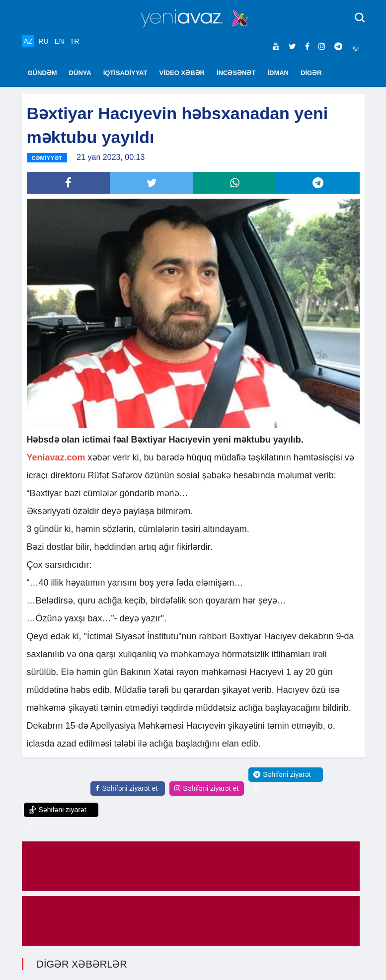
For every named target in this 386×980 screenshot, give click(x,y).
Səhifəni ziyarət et (126, 788)
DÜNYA (80, 73)
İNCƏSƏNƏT (236, 73)
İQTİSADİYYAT (125, 73)
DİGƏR (311, 73)
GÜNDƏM (42, 73)
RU (43, 41)
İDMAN (278, 73)
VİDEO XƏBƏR (182, 73)
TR (75, 41)
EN (59, 41)
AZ (28, 41)
